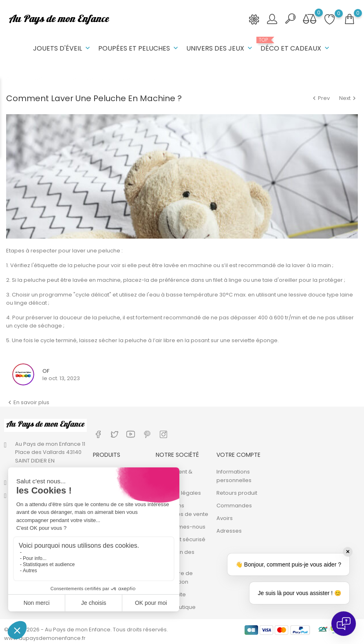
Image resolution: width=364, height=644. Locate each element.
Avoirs (225, 517)
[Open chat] (344, 624)
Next (349, 98)
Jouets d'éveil (62, 48)
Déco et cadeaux (296, 45)
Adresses (229, 530)
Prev (321, 98)
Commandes (234, 505)
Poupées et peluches (139, 48)
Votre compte (238, 454)
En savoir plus (28, 402)
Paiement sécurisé (181, 539)
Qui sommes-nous (181, 526)
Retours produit (237, 492)
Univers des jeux (220, 48)
